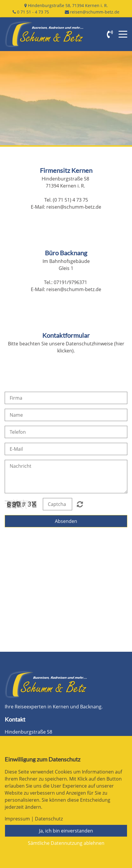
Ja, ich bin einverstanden (66, 831)
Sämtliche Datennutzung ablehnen (66, 843)
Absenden (66, 521)
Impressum (17, 819)
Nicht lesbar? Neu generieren (80, 504)
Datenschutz (49, 819)
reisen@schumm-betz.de (95, 12)
